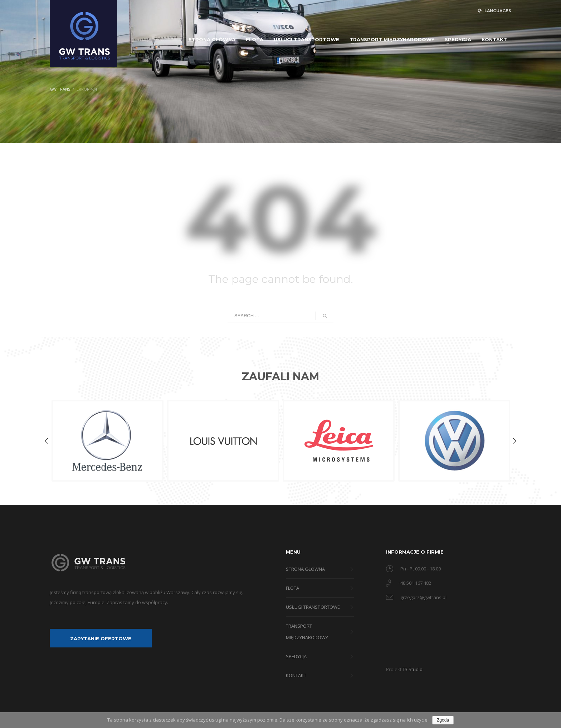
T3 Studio (413, 669)
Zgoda (443, 720)
